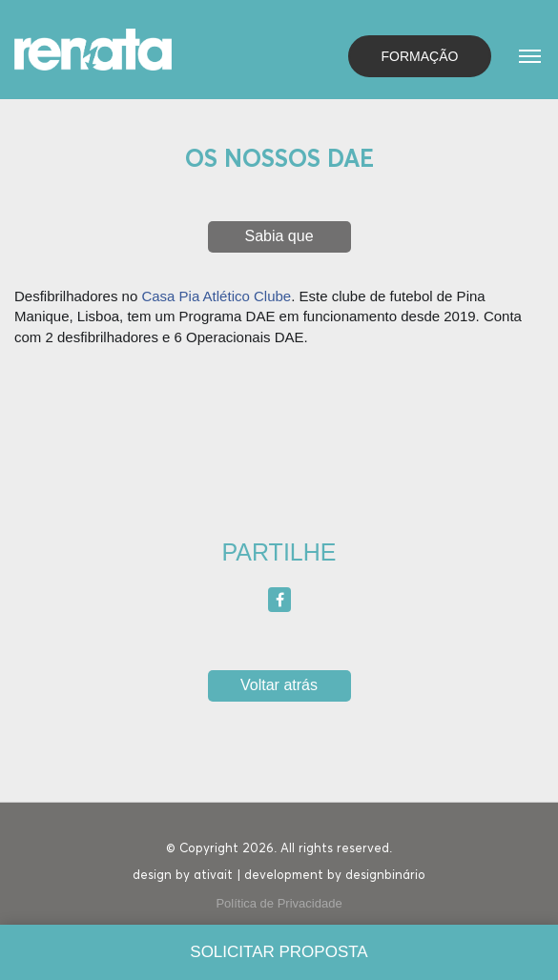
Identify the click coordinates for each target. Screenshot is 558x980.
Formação (420, 56)
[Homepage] (93, 48)
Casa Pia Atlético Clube (216, 296)
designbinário (385, 876)
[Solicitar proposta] (279, 952)
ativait (213, 876)
